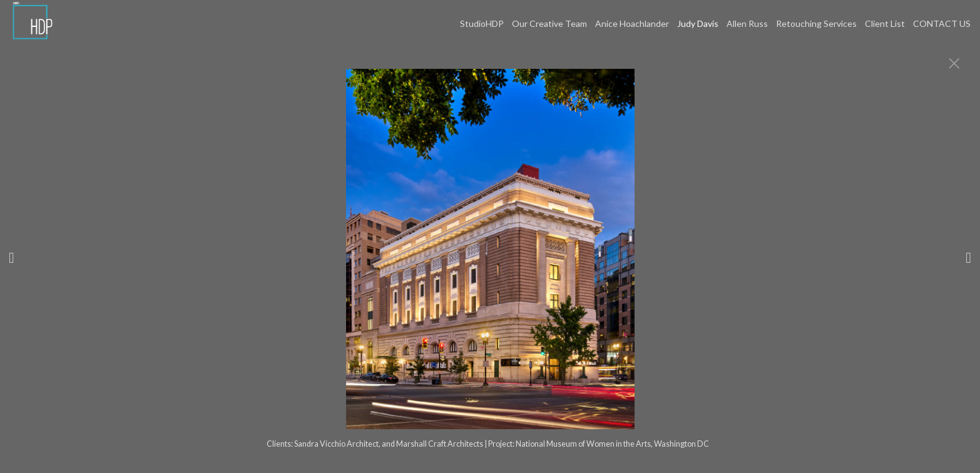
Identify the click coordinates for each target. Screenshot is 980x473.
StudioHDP (482, 23)
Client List (885, 23)
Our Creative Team (549, 23)
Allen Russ (747, 23)
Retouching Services (816, 23)
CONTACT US (942, 23)
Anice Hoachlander (632, 23)
